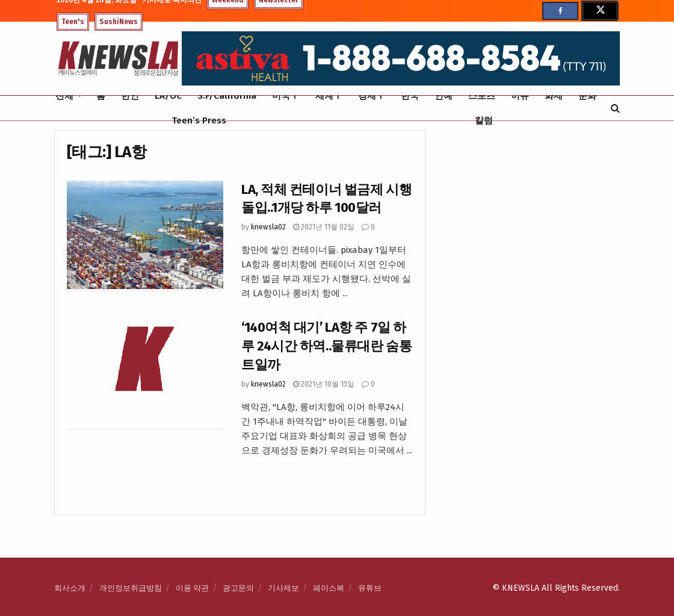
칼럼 (484, 120)
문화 (587, 96)
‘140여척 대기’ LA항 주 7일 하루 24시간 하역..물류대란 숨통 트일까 (326, 346)
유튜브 (370, 588)
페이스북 (329, 588)
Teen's (73, 22)
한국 (410, 96)
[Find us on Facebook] (560, 11)
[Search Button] (615, 108)
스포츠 (482, 96)
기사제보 (283, 588)
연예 (444, 96)
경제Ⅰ (372, 96)
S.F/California (227, 96)
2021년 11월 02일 (324, 227)
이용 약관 (192, 588)
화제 (554, 96)
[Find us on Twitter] (599, 11)
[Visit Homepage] (118, 59)
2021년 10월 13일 (324, 384)
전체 (64, 96)
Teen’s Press (199, 120)
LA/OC (168, 96)
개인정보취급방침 (131, 588)
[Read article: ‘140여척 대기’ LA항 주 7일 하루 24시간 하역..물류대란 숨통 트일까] (145, 375)
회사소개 (70, 588)
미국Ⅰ (286, 96)
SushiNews (119, 22)
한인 (130, 96)
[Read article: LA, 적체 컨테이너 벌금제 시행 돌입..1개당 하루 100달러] (145, 237)
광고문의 (238, 588)
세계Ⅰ (329, 96)
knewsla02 (268, 227)
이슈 (520, 96)
